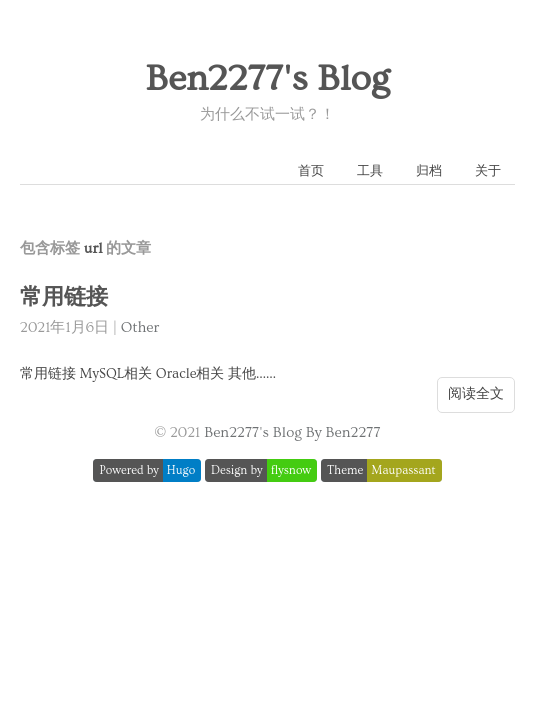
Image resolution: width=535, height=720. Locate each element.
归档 (429, 171)
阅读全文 (476, 394)
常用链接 (64, 297)
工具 (370, 171)
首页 (311, 171)
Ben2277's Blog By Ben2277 (292, 432)
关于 (488, 171)
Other (140, 327)
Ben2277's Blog (267, 79)
